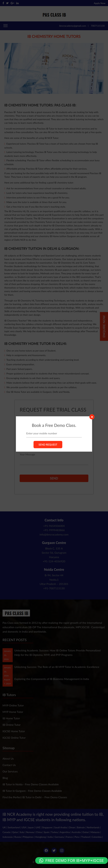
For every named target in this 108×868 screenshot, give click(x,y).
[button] (72, 861)
